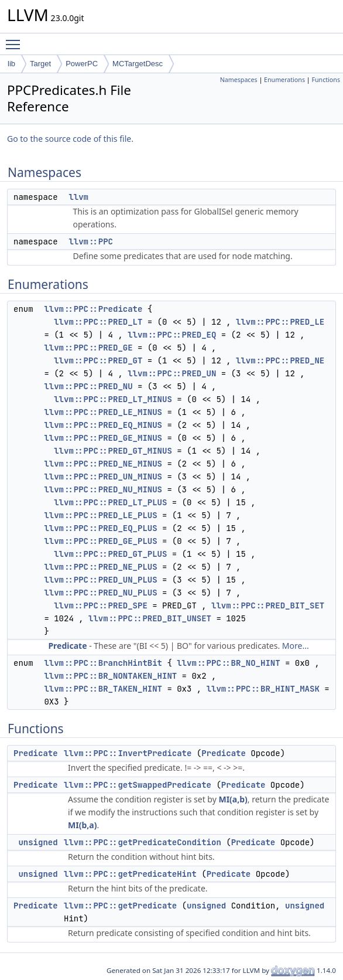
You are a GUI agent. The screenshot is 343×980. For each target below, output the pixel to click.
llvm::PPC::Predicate (93, 309)
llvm (78, 197)
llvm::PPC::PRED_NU (88, 386)
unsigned (38, 842)
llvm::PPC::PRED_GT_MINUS (113, 451)
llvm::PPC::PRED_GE (88, 348)
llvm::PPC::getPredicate (120, 906)
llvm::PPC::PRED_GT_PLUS (110, 554)
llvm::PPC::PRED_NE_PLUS (100, 567)
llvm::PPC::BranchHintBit (103, 663)
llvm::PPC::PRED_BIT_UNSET (150, 618)
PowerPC (82, 64)
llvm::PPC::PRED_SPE (101, 605)
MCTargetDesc (138, 64)
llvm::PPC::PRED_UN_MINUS (103, 477)
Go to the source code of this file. (70, 139)
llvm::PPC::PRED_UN (172, 373)
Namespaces (239, 80)
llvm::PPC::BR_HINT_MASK (263, 689)
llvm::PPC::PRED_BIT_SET (268, 605)
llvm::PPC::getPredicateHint (130, 874)
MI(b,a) (82, 825)
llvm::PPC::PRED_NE (280, 360)
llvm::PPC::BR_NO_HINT (228, 663)
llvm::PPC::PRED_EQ (172, 335)
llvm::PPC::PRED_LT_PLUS (110, 502)
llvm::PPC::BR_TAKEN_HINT (103, 689)
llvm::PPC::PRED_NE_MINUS (103, 464)
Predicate (67, 646)
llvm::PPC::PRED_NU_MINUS (103, 489)
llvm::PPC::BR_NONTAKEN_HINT (110, 676)
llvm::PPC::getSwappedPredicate (138, 785)
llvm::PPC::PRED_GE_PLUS (100, 541)
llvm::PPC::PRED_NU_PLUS (100, 593)
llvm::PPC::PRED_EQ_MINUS (103, 425)
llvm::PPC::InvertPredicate (128, 753)
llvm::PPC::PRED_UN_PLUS (100, 580)
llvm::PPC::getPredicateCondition (143, 842)
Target (40, 64)
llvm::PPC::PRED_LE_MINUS (103, 412)
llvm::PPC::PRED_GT (98, 360)
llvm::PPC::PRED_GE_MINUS (103, 438)
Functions (326, 80)
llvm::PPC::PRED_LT (98, 322)
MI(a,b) (233, 799)
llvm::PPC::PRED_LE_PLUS (100, 515)
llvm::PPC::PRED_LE (280, 322)
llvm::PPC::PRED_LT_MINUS (113, 399)
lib (11, 64)
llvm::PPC (91, 241)
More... (296, 646)
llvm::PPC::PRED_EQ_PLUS (100, 528)
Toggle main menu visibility (16, 39)
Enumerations (284, 80)
